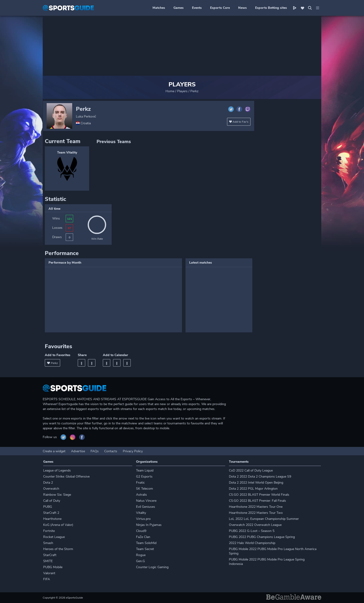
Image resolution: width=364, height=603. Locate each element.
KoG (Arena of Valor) (58, 525)
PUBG (48, 507)
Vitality (141, 513)
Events (197, 8)
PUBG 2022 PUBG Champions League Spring (262, 537)
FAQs (95, 451)
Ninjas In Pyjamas (149, 525)
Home (170, 91)
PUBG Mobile (53, 567)
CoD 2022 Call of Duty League (251, 470)
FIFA (47, 579)
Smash (48, 543)
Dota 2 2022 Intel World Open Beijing (256, 483)
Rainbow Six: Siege (57, 495)
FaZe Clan (143, 537)
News (242, 8)
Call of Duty (52, 501)
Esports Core (220, 8)
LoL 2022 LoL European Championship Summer (264, 519)
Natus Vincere (146, 501)
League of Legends (57, 470)
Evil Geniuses (146, 507)
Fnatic (140, 483)
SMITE (48, 561)
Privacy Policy (133, 451)
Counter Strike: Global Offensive (66, 477)
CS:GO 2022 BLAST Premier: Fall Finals (257, 501)
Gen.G (140, 561)
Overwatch (51, 489)
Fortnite (49, 531)
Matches (159, 8)
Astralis (141, 495)
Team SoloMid (146, 543)
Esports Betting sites (271, 8)
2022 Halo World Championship (252, 543)
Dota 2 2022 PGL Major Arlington (253, 489)
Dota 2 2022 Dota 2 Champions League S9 (260, 477)
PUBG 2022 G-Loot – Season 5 (252, 531)
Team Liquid (145, 470)
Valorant (49, 573)
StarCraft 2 (51, 513)
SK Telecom (145, 489)
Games (179, 8)
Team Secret (145, 549)
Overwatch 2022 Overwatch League (255, 525)
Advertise (78, 451)
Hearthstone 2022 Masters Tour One (256, 507)
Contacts (111, 451)
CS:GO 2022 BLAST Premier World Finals (259, 495)
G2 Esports (144, 477)
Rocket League (54, 537)
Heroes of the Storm (58, 549)
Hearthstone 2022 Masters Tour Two (256, 513)
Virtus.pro (143, 519)
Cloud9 (141, 531)
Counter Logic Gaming (152, 567)
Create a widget (54, 451)
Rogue (141, 555)
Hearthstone (52, 519)
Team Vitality (67, 152)
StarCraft (50, 555)
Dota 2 (48, 483)
